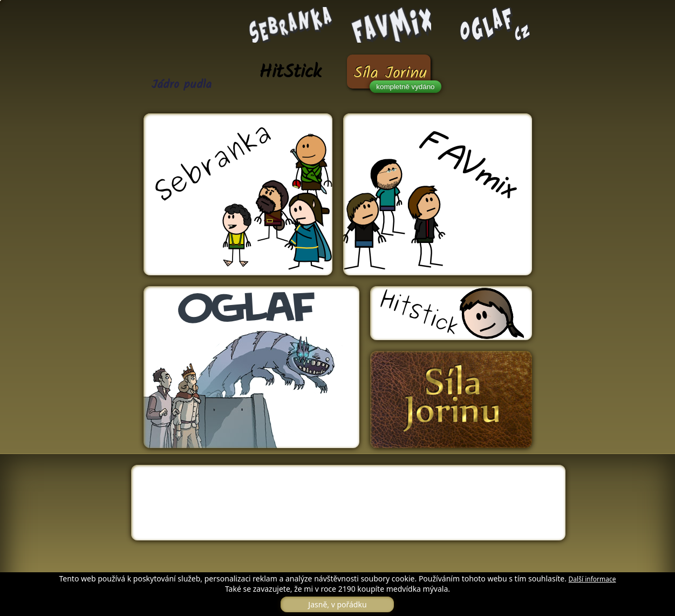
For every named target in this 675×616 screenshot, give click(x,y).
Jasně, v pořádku (337, 604)
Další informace (592, 579)
